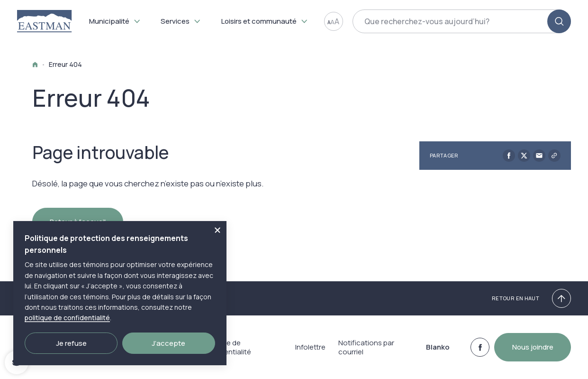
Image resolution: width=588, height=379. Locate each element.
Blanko (436, 347)
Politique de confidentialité (227, 347)
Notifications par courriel (366, 347)
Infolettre (308, 347)
